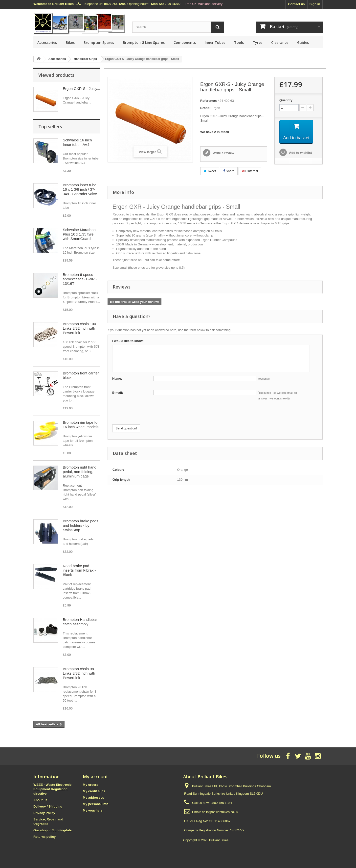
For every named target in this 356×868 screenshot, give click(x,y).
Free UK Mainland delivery (204, 4)
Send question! (126, 428)
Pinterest (250, 171)
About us (40, 800)
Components (185, 42)
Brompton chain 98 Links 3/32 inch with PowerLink (79, 673)
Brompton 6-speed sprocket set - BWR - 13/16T (80, 279)
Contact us (296, 4)
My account (95, 777)
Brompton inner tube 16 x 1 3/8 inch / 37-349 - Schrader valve (80, 189)
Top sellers (50, 127)
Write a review (223, 153)
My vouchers (93, 810)
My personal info (96, 804)
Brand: (205, 108)
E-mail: (118, 393)
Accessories (47, 42)
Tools (239, 42)
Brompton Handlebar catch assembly (80, 622)
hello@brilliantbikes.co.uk (220, 812)
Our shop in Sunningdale (53, 830)
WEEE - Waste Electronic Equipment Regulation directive (52, 789)
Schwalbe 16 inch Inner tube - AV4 (77, 142)
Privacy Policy (44, 813)
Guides (303, 42)
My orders (90, 785)
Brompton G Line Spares (144, 42)
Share (229, 171)
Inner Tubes (215, 42)
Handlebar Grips (85, 59)
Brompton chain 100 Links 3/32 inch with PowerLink (79, 328)
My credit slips (94, 791)
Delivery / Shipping (48, 806)
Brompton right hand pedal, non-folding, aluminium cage (80, 472)
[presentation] (150, 415)
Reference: (209, 101)
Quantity (286, 100)
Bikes (70, 42)
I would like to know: (128, 341)
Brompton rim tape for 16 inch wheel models (81, 425)
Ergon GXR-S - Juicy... (81, 89)
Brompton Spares (99, 42)
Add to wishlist (300, 153)
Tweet (210, 171)
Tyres (257, 42)
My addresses (93, 798)
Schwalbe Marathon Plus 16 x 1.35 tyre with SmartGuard (79, 234)
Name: (117, 379)
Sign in (315, 4)
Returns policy (44, 837)
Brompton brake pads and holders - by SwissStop (80, 525)
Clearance (280, 42)
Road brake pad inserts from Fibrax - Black (79, 570)
